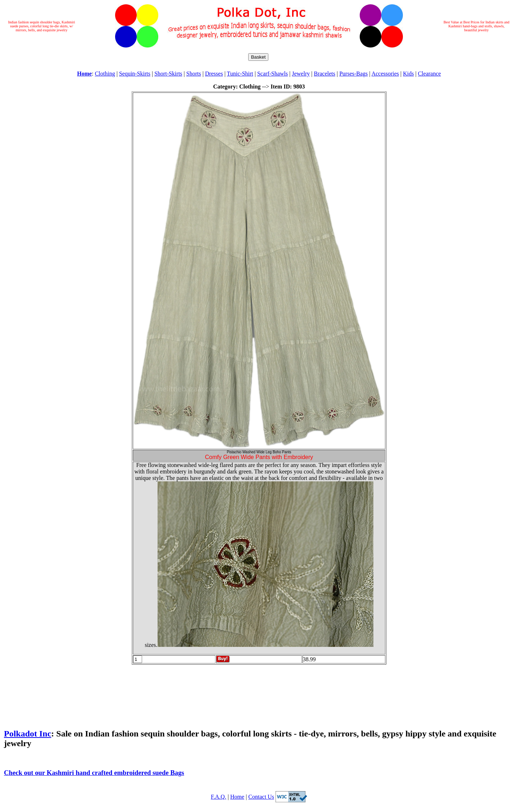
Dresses (214, 74)
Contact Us (261, 797)
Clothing (105, 74)
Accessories (385, 74)
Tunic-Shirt (240, 74)
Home (237, 797)
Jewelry (301, 74)
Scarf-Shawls (272, 74)
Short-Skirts (168, 74)
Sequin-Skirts (135, 74)
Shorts (194, 74)
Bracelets (324, 74)
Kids (408, 74)
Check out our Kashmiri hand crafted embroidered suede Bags (94, 773)
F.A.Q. (219, 797)
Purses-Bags (353, 74)
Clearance (430, 74)
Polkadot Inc (28, 734)
